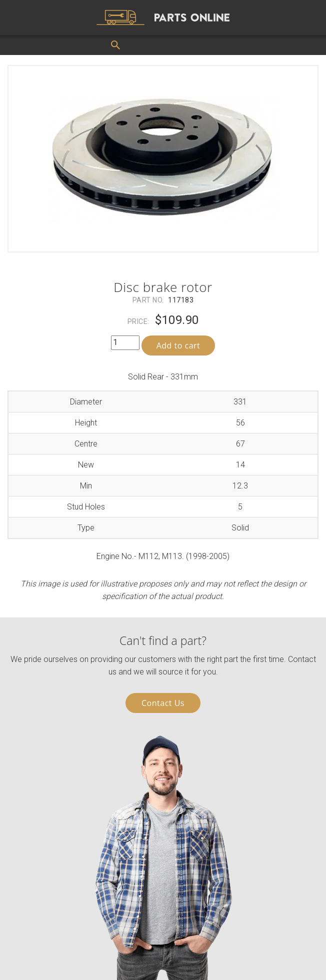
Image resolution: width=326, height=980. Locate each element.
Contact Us (163, 703)
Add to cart (178, 345)
